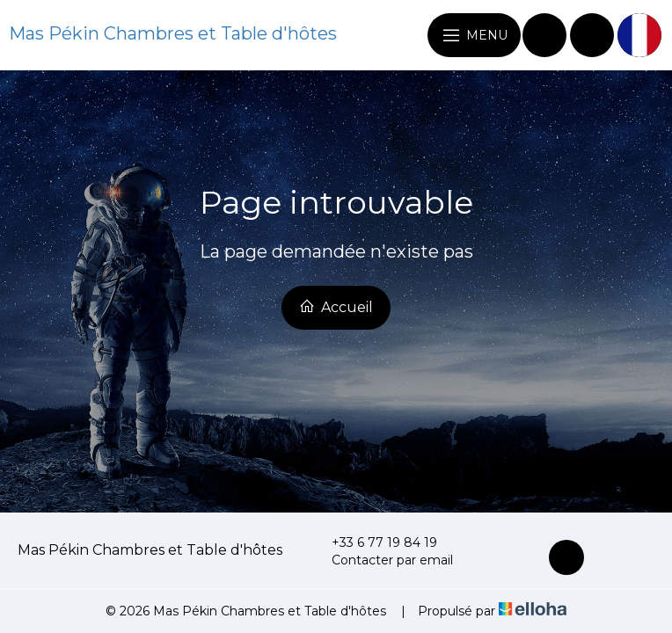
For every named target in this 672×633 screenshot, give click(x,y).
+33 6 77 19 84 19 (374, 542)
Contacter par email (382, 560)
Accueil (336, 307)
